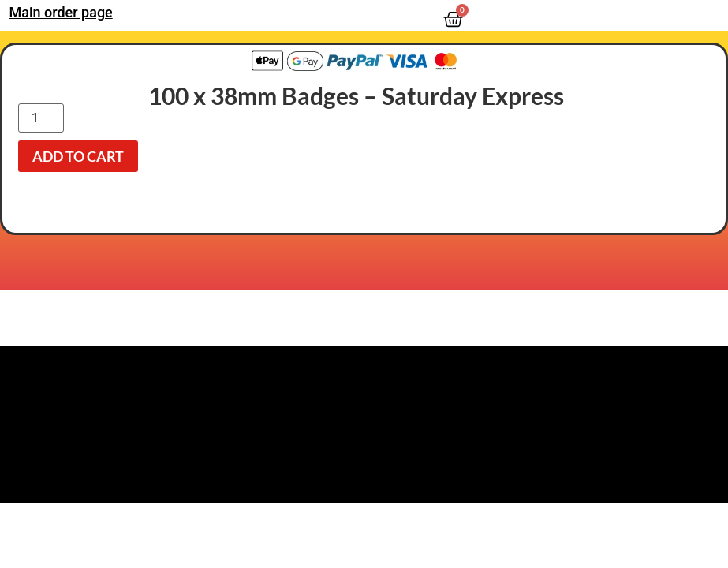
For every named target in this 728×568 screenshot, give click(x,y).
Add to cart (78, 156)
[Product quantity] (41, 118)
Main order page (61, 12)
